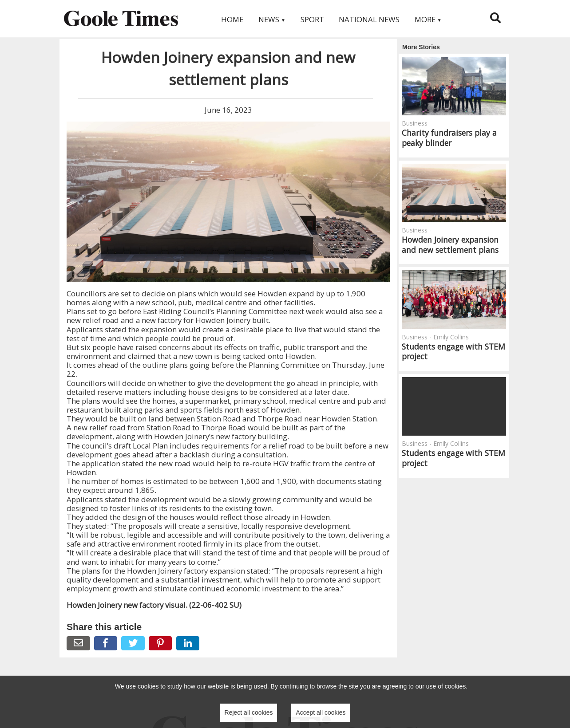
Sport (312, 19)
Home (232, 19)
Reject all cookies (249, 712)
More (428, 19)
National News (369, 19)
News (272, 19)
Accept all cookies (321, 712)
